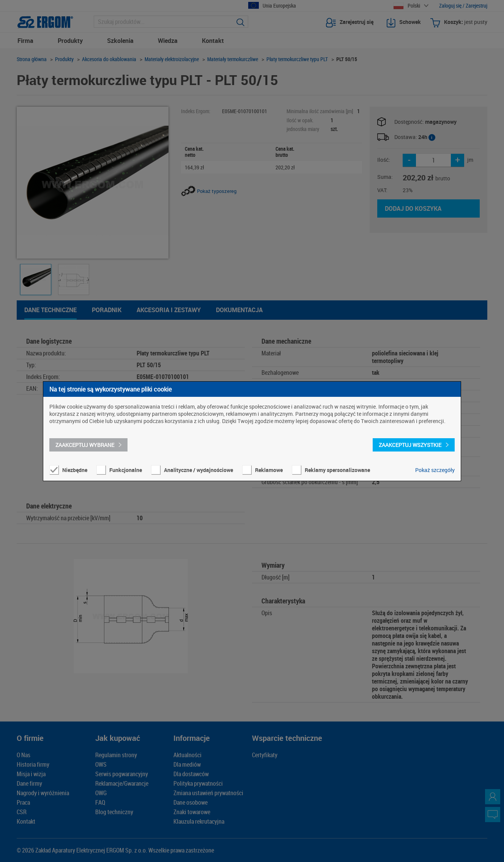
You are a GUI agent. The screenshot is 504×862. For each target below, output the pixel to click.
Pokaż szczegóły (435, 470)
